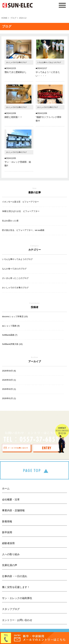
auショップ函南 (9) (11, 326)
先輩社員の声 (10, 565)
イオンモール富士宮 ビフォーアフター (20, 202)
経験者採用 (8, 543)
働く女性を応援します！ (16, 587)
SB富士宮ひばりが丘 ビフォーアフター (21, 211)
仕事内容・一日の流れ (15, 576)
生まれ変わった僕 (10, 221)
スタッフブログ (11, 609)
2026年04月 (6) (9, 371)
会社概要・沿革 (11, 500)
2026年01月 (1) (9, 398)
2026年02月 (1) (9, 389)
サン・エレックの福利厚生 (17, 598)
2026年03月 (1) (9, 380)
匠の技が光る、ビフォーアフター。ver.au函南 (23, 230)
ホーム (6, 488)
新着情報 (7, 521)
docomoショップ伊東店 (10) (15, 316)
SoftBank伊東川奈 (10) (12, 344)
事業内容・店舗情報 (13, 510)
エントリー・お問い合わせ (17, 620)
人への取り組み (11, 554)
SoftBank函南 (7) (10, 335)
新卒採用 (7, 532)
